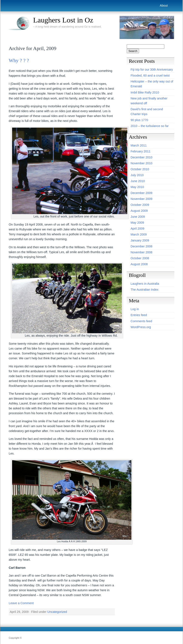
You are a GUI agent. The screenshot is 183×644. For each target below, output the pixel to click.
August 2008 (139, 264)
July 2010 (137, 175)
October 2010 (140, 169)
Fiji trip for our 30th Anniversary (152, 70)
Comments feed (141, 321)
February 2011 (141, 151)
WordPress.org (141, 327)
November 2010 (141, 163)
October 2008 (140, 258)
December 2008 (141, 246)
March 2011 (139, 145)
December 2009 (141, 193)
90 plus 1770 (139, 120)
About (164, 6)
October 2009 (140, 205)
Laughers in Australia (145, 284)
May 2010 (137, 187)
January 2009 (140, 240)
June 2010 (138, 181)
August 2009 (139, 211)
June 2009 (138, 217)
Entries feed (139, 315)
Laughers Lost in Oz (63, 20)
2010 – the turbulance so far (150, 126)
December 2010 (141, 157)
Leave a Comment (21, 603)
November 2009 (141, 199)
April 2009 (137, 229)
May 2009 (137, 223)
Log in (135, 309)
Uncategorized (57, 612)
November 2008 (141, 252)
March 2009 (139, 234)
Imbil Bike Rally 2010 (145, 92)
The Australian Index (144, 290)
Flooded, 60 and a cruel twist (150, 75)
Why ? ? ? (19, 60)
